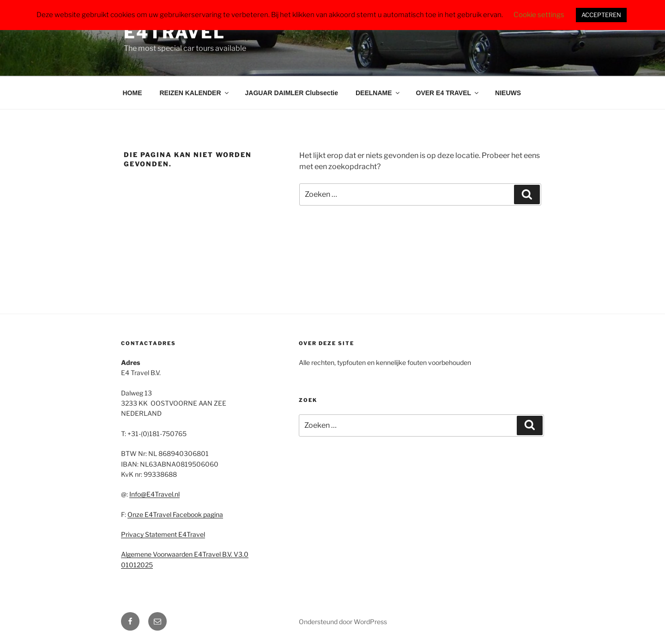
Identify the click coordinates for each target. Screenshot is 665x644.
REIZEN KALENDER (195, 93)
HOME (133, 93)
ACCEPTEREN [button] (601, 15)
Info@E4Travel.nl (154, 494)
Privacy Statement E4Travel (163, 534)
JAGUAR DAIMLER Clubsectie (292, 93)
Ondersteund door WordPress (343, 622)
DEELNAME (378, 93)
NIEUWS (508, 93)
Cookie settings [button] (539, 15)
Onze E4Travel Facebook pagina (175, 514)
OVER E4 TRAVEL (448, 93)
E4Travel (175, 32)
